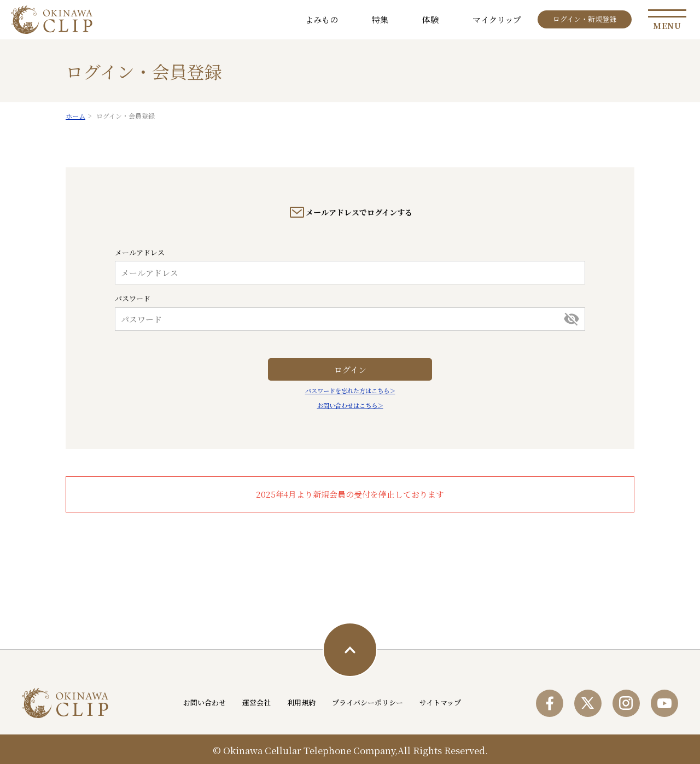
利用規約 (301, 702)
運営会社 (256, 702)
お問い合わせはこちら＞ (350, 405)
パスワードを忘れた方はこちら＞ (350, 390)
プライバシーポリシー (367, 702)
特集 (380, 19)
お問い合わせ (205, 702)
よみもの (322, 19)
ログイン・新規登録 (585, 19)
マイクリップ (497, 19)
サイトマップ (440, 702)
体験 (430, 19)
